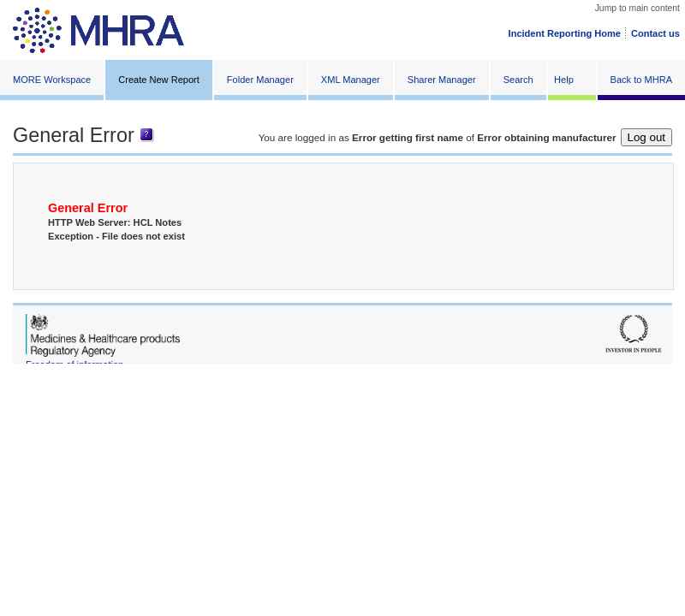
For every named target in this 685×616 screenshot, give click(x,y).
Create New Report (159, 80)
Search (518, 80)
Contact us (655, 33)
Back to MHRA (641, 80)
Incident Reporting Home (565, 33)
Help (564, 80)
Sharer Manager (442, 80)
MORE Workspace (52, 80)
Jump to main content (637, 8)
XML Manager (351, 80)
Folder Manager (260, 80)
